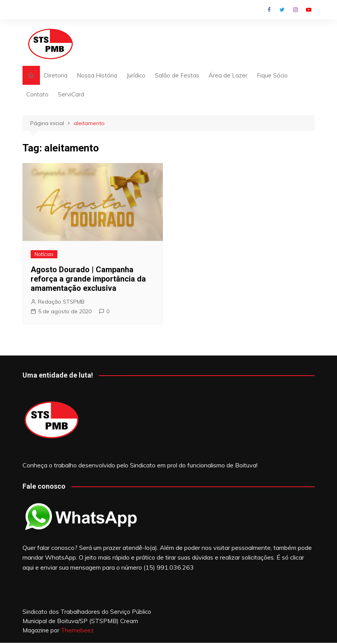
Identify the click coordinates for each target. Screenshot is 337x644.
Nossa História (97, 75)
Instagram (296, 10)
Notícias (44, 254)
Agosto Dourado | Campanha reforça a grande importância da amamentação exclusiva (88, 279)
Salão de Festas (177, 75)
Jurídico (136, 75)
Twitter (282, 10)
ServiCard (71, 94)
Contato (37, 94)
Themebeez (77, 630)
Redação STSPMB (61, 302)
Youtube (309, 10)
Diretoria (56, 75)
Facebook (269, 10)
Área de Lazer (228, 75)
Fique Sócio (272, 75)
